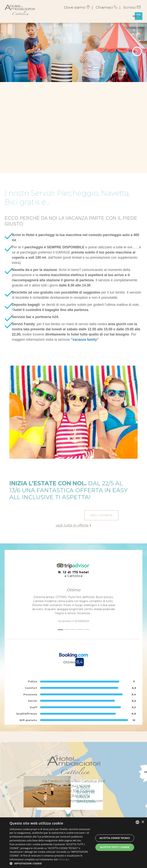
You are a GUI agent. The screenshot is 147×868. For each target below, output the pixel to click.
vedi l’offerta (101, 515)
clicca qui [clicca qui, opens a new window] (64, 859)
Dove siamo (77, 7)
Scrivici (132, 7)
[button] (51, 863)
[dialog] (73, 843)
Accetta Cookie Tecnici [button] (115, 838)
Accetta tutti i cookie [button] (115, 847)
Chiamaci (107, 7)
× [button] (143, 822)
